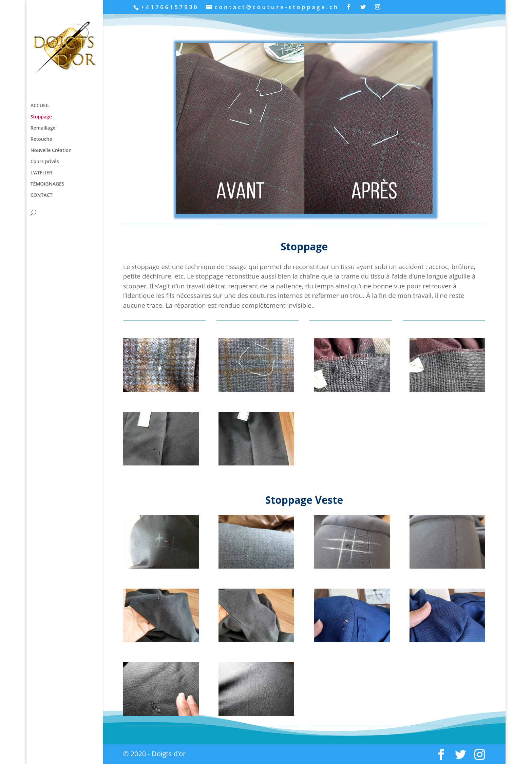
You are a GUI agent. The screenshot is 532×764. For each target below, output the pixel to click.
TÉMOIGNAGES (47, 184)
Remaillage (43, 128)
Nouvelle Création (51, 151)
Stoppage (41, 117)
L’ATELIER (41, 173)
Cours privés (45, 162)
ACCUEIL (40, 106)
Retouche (41, 139)
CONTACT (42, 195)
